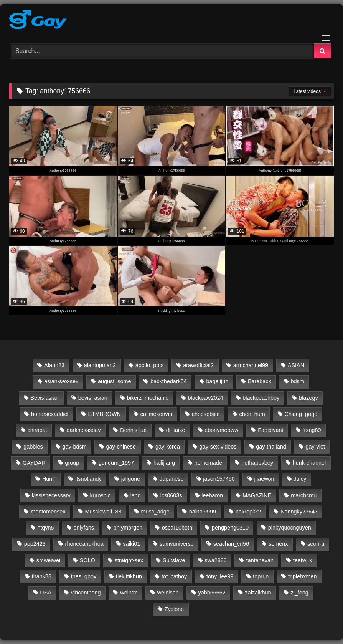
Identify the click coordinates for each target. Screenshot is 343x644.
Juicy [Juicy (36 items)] (300, 479)
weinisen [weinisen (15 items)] (168, 593)
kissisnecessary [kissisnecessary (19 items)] (51, 495)
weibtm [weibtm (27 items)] (129, 593)
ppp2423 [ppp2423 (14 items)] (35, 544)
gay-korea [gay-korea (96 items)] (168, 447)
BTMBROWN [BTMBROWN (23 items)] (104, 414)
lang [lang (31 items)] (136, 495)
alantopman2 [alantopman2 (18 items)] (100, 365)
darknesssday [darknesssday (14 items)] (84, 430)
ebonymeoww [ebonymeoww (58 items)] (221, 430)
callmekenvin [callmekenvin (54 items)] (156, 414)
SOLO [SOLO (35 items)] (87, 560)
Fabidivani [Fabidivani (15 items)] (270, 430)
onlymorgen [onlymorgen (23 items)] (128, 528)
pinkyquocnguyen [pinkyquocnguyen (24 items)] (290, 528)
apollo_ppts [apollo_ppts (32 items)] (150, 365)
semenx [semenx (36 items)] (278, 544)
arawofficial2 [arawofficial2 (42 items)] (198, 365)
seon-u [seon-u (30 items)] (316, 544)
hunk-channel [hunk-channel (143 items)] (309, 463)
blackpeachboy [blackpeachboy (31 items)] (261, 398)
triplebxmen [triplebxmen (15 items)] (302, 576)
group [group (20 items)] (72, 463)
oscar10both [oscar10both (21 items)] (177, 528)
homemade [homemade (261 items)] (208, 463)
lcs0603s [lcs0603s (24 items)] (171, 495)
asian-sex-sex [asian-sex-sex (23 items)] (61, 381)
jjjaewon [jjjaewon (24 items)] (264, 479)
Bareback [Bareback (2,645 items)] (260, 381)
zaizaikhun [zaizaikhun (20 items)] (258, 593)
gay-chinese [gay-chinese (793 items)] (121, 447)
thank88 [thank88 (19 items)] (42, 576)
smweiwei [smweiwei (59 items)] (48, 560)
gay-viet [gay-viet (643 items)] (315, 447)
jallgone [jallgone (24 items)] (131, 479)
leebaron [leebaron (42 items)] (212, 495)
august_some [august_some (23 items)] (114, 381)
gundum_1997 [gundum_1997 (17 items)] (116, 463)
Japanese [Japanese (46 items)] (171, 479)
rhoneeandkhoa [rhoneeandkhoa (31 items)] (84, 544)
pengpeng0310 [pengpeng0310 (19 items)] (230, 528)
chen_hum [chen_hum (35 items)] (252, 414)
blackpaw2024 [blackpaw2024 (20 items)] (205, 398)
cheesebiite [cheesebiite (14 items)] (206, 414)
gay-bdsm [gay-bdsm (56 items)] (74, 447)
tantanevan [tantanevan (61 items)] (260, 560)
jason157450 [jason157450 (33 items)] (219, 479)
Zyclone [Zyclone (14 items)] (174, 609)
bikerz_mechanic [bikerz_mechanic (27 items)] (148, 398)
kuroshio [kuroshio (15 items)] (100, 495)
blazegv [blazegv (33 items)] (308, 398)
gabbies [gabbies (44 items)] (33, 447)
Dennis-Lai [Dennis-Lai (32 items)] (133, 430)
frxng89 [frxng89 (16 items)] (312, 430)
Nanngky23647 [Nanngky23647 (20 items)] (299, 512)
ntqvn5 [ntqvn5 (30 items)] (45, 528)
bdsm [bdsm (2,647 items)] (298, 381)
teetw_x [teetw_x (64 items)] (303, 560)
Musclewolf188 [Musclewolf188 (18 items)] (103, 512)
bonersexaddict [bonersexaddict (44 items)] (50, 414)
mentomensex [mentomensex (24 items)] (48, 512)
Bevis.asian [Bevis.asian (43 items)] (45, 398)
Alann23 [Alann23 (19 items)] (54, 365)
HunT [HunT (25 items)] (49, 479)
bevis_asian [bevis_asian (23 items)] (93, 398)
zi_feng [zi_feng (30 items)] (299, 593)
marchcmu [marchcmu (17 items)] (304, 495)
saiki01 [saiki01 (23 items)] (131, 544)
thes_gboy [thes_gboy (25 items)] (84, 576)
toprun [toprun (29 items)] (261, 576)
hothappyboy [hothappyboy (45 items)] (257, 463)
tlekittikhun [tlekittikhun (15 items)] (129, 576)
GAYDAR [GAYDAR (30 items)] (34, 463)
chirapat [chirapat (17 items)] (37, 430)
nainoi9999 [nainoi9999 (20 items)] (203, 512)
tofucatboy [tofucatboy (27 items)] (174, 576)
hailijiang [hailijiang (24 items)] (164, 463)
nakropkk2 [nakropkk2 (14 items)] (248, 512)
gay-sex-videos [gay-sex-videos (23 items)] (218, 447)
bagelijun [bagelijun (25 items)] (217, 381)
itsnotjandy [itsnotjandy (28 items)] (88, 479)
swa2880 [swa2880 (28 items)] (216, 560)
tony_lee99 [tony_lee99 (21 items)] (220, 576)
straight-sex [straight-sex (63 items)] (129, 560)
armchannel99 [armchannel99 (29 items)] (251, 365)
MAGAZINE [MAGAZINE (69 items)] (257, 495)
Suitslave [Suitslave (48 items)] (174, 560)
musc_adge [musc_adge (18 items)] (155, 512)
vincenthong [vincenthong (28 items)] (86, 593)
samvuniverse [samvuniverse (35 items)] (177, 544)
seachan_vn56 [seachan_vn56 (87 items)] (231, 544)
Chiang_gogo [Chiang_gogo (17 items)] (301, 414)
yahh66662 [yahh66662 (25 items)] (212, 593)
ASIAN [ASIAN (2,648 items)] (296, 365)
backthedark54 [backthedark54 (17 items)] (168, 381)
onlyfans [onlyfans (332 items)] (84, 528)
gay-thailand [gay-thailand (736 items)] (271, 447)
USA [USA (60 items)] (46, 593)
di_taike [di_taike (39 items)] (176, 430)
